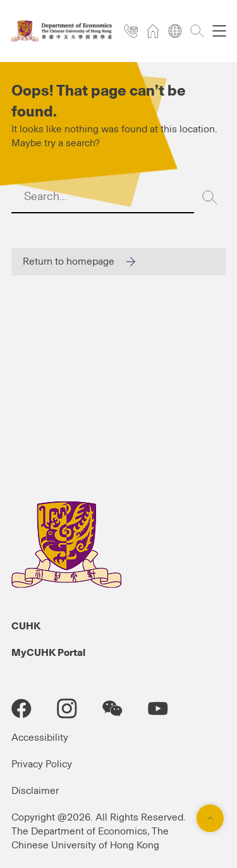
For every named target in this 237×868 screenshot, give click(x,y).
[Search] (210, 198)
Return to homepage (69, 261)
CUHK (26, 626)
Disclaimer (35, 791)
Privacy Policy (42, 764)
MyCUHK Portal (48, 653)
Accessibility (40, 738)
